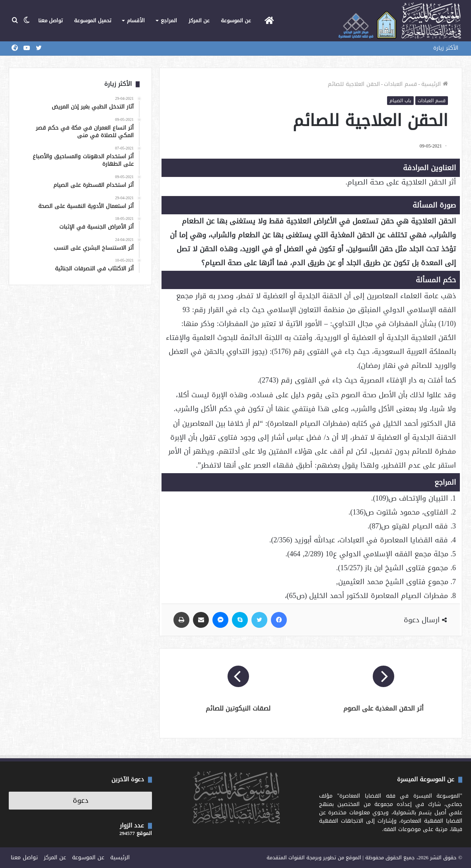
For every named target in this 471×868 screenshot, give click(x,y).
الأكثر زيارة (446, 48)
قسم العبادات (400, 84)
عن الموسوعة (236, 20)
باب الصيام (400, 101)
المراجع (169, 20)
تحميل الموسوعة (93, 20)
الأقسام (136, 20)
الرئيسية (435, 84)
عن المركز (199, 20)
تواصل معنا (51, 20)
